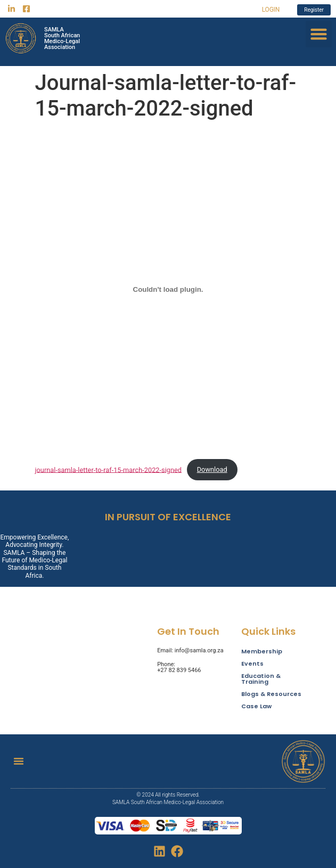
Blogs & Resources (271, 694)
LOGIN (271, 10)
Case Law (256, 706)
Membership (262, 652)
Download (212, 469)
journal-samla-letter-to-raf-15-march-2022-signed (109, 469)
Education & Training (261, 679)
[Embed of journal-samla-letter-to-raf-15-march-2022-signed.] (168, 290)
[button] (319, 34)
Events (252, 664)
